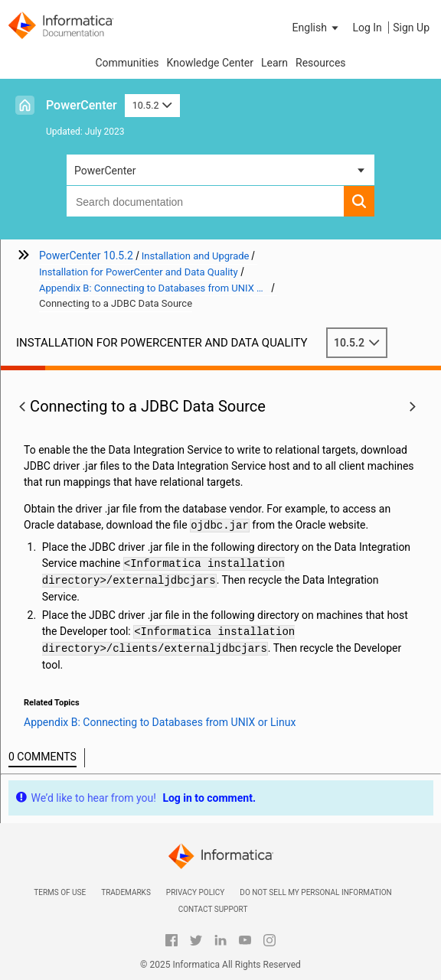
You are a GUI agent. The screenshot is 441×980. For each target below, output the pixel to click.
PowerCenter (82, 105)
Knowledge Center (210, 63)
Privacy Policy (195, 892)
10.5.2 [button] (152, 105)
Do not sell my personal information (315, 892)
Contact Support (213, 909)
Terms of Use (60, 892)
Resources (321, 63)
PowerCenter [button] (105, 171)
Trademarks (126, 892)
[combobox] (205, 201)
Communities (127, 63)
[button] (317, 28)
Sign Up (411, 28)
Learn (274, 63)
